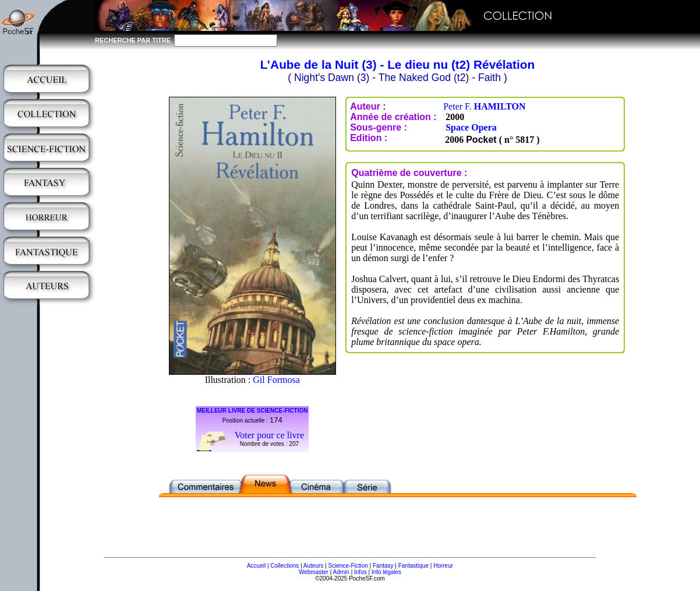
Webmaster (314, 572)
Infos (360, 572)
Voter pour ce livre (269, 435)
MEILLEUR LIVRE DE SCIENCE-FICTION (252, 411)
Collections (284, 566)
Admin (341, 572)
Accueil (256, 566)
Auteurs (313, 566)
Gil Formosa (276, 380)
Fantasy (383, 566)
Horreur (443, 566)
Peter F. (484, 106)
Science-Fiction (348, 566)
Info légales (386, 572)
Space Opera (471, 127)
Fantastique (413, 566)
